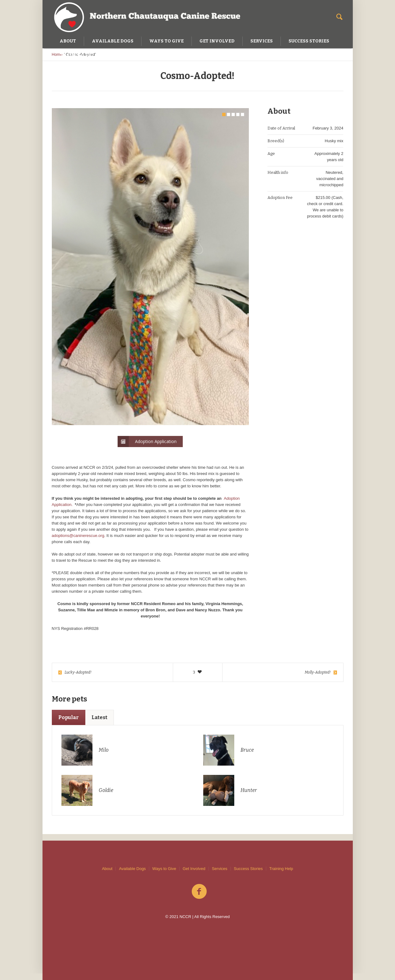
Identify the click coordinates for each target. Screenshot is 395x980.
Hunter (249, 797)
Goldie (106, 797)
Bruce (247, 756)
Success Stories (248, 869)
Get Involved (194, 869)
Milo (104, 756)
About (107, 869)
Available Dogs (132, 869)
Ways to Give (164, 869)
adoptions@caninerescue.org (78, 542)
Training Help (281, 869)
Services (220, 869)
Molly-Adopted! (318, 679)
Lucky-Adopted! (78, 679)
